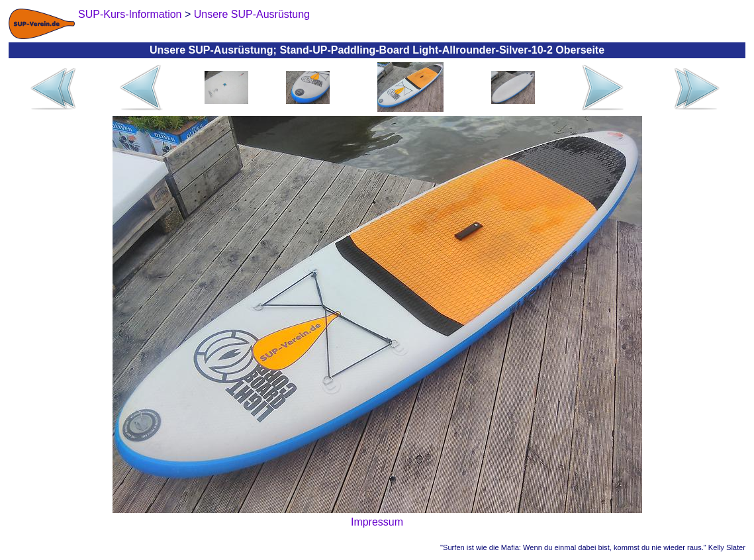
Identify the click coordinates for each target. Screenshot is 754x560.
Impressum (377, 522)
